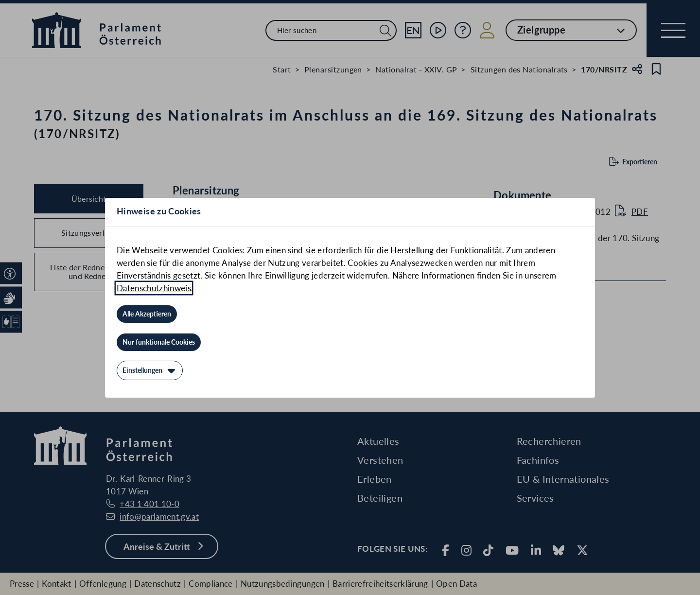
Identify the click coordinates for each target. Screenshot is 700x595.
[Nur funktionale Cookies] (159, 342)
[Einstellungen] (150, 370)
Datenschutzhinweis (154, 288)
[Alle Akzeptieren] (147, 314)
